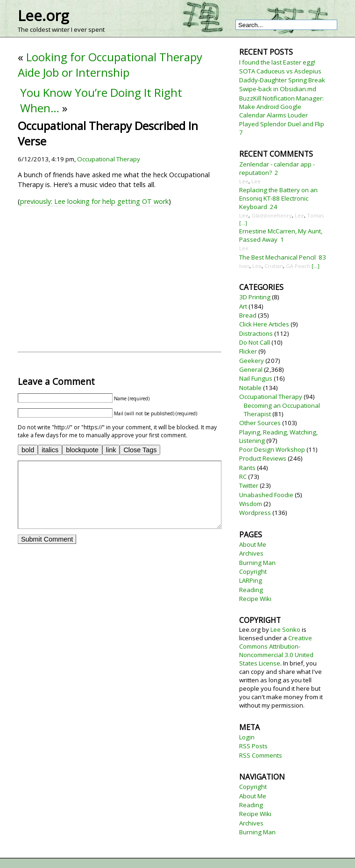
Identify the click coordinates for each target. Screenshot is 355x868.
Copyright (253, 571)
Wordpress (255, 513)
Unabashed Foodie (266, 495)
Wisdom (251, 504)
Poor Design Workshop (272, 449)
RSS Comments (261, 755)
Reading (251, 590)
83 (322, 257)
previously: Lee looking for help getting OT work (94, 201)
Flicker (248, 351)
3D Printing (255, 297)
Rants (247, 468)
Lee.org (43, 15)
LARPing (251, 580)
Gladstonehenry (272, 215)
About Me (253, 544)
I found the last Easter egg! (277, 62)
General (251, 369)
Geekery (252, 361)
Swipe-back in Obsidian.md (278, 89)
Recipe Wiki (255, 599)
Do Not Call (255, 342)
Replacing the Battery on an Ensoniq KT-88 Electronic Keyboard (278, 198)
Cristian (274, 266)
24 (274, 207)
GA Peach (298, 266)
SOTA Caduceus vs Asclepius (280, 71)
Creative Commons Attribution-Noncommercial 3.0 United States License (276, 651)
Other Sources (260, 423)
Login (247, 737)
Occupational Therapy (109, 159)
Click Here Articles (264, 324)
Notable (250, 388)
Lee (244, 181)
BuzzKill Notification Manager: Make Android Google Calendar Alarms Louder (281, 107)
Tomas (315, 215)
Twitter (249, 485)
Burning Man (257, 563)
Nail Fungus (256, 378)
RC (243, 477)
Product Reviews (263, 458)
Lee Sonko (285, 629)
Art (243, 306)
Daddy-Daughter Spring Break (282, 80)
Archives (251, 553)
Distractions (256, 333)
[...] (243, 223)
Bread (248, 315)
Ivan (244, 266)
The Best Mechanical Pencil (277, 257)
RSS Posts (253, 746)
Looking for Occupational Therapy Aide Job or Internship (110, 65)
